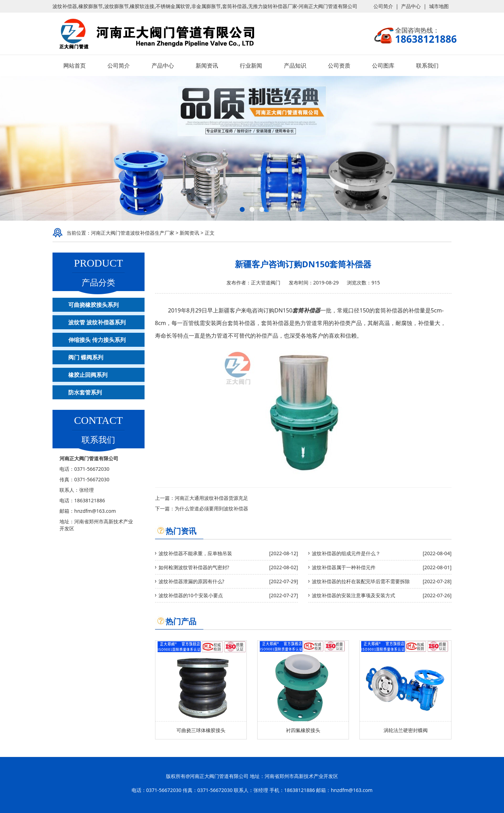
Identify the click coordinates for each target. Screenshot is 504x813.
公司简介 (383, 6)
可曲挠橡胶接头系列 (93, 305)
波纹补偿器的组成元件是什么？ (346, 553)
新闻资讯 (207, 66)
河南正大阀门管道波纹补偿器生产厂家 (133, 233)
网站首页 (75, 66)
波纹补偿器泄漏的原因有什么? (191, 581)
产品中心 (411, 6)
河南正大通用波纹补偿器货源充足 (211, 498)
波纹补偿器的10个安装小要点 (191, 595)
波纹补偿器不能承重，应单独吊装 (195, 553)
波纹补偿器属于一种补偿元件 (344, 567)
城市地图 (439, 6)
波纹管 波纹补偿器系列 (97, 322)
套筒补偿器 (306, 310)
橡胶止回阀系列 (88, 375)
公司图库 (383, 66)
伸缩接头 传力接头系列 (97, 340)
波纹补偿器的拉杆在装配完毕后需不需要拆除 (361, 581)
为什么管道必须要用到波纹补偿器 (211, 508)
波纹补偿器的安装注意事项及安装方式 (353, 595)
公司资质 (339, 66)
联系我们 (427, 66)
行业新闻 (251, 66)
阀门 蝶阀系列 (86, 357)
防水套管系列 (85, 392)
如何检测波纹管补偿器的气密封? (194, 567)
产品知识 (295, 66)
